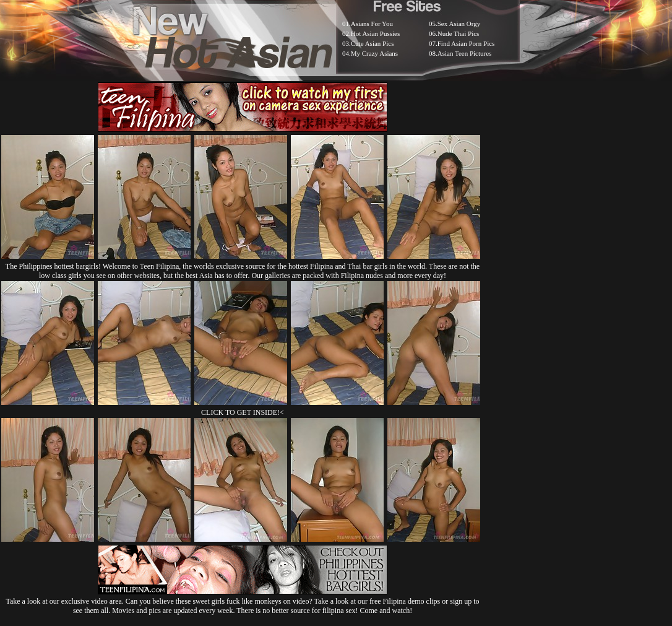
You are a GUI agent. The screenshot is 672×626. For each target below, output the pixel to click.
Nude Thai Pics (459, 33)
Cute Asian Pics (373, 43)
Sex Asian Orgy (459, 24)
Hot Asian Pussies (375, 33)
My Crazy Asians (374, 53)
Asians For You (372, 24)
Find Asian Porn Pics (466, 43)
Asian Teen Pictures (465, 53)
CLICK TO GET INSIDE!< (243, 412)
